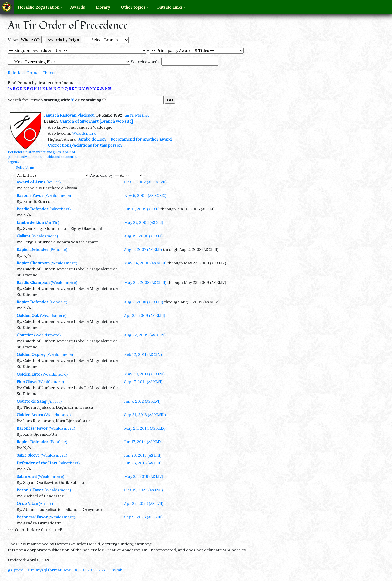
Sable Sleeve (28, 455)
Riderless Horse (23, 73)
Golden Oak (28, 315)
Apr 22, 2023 (144, 503)
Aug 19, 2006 (143, 236)
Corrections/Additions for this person (85, 145)
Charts (49, 73)
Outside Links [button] (169, 7)
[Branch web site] (116, 121)
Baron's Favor (30, 195)
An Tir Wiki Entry (137, 115)
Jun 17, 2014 (143, 442)
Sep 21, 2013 (145, 415)
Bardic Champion (33, 282)
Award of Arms (31, 182)
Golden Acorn (30, 415)
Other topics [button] (133, 7)
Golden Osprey (31, 354)
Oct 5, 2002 (145, 182)
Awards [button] (78, 7)
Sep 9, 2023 (143, 517)
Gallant (24, 236)
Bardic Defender (33, 209)
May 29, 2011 (144, 374)
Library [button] (103, 7)
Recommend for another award (141, 139)
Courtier (25, 335)
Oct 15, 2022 (144, 490)
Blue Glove (27, 382)
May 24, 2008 (145, 263)
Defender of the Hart (37, 463)
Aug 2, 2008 (144, 302)
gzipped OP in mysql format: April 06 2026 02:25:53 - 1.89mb (65, 570)
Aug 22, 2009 (145, 335)
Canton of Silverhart (79, 121)
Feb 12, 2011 (143, 354)
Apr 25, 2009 (145, 315)
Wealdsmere (84, 133)
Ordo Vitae (27, 503)
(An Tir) (54, 182)
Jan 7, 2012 (142, 401)
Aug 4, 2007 (143, 249)
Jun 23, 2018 (143, 455)
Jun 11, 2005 (142, 209)
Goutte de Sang (32, 401)
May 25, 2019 (144, 476)
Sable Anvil (27, 476)
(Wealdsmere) (58, 195)
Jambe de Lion (92, 139)
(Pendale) (58, 249)
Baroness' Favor (32, 428)
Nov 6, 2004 (145, 195)
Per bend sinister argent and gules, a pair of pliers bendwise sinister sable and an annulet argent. (42, 157)
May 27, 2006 (144, 222)
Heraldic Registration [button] (39, 7)
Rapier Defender (33, 249)
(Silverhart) (60, 209)
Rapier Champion (33, 263)
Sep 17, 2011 (143, 382)
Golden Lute (28, 374)
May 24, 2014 (145, 428)
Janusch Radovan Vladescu (69, 115)
